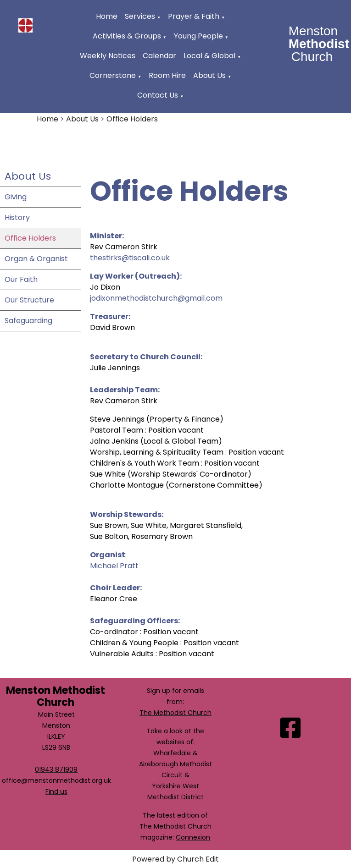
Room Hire (167, 75)
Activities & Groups (127, 36)
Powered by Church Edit (175, 859)
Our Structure (29, 300)
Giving (16, 197)
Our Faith (21, 279)
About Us (209, 75)
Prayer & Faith (194, 16)
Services (140, 16)
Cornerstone (113, 75)
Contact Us (158, 95)
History (17, 217)
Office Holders (132, 119)
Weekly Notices (108, 56)
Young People (198, 36)
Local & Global (209, 56)
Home (107, 16)
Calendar (159, 56)
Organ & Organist (36, 259)
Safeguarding (28, 321)
